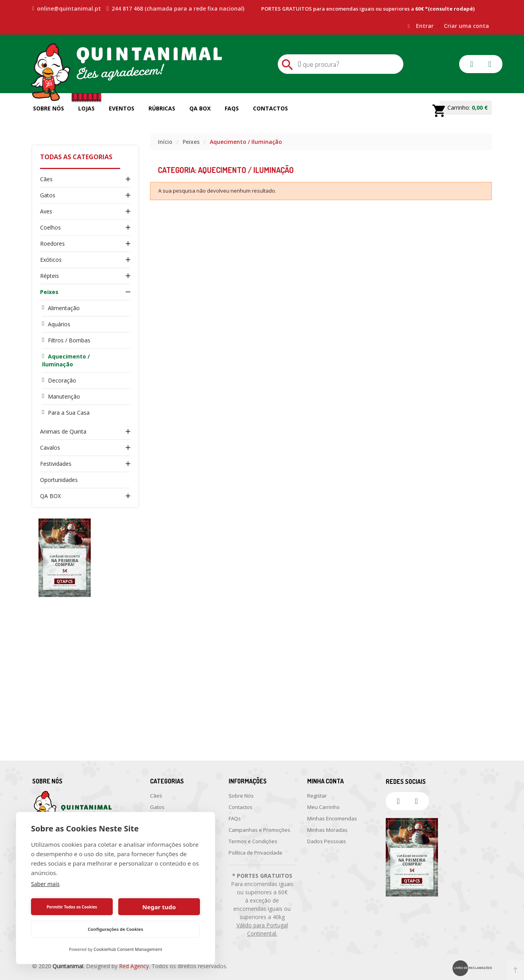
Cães (46, 179)
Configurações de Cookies (116, 929)
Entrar (426, 26)
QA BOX (50, 496)
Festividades (56, 464)
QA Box (200, 108)
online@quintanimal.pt (67, 9)
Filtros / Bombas (69, 340)
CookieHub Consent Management (128, 949)
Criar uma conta (466, 26)
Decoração (62, 380)
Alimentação (64, 308)
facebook (472, 64)
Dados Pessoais (327, 841)
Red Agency (134, 966)
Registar (317, 796)
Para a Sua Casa (69, 413)
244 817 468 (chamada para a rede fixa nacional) (175, 9)
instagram (490, 64)
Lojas (86, 108)
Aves (46, 211)
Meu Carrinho (323, 807)
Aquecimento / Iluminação (66, 360)
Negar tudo (159, 907)
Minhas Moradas (327, 830)
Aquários (59, 324)
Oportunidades (59, 480)
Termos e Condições (253, 841)
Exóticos (51, 260)
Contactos (270, 108)
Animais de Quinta (63, 431)
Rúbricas (162, 108)
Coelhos (50, 227)
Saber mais (45, 884)
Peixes (49, 292)
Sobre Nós (49, 108)
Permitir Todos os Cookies (72, 907)
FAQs (232, 108)
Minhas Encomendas (332, 818)
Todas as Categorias (76, 157)
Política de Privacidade (256, 853)
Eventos (122, 108)
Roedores (52, 244)
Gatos (48, 195)
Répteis (49, 276)
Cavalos (50, 448)
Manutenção (64, 396)
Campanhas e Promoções (259, 830)
